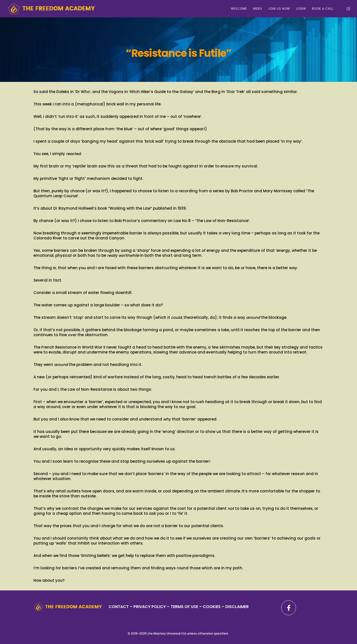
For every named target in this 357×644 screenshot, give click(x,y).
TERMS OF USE (184, 607)
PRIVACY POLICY (150, 607)
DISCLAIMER (237, 607)
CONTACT (119, 607)
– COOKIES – (212, 607)
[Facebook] (289, 608)
